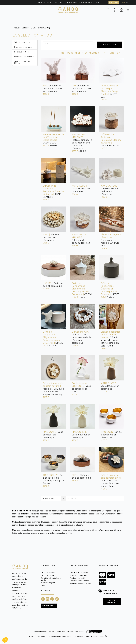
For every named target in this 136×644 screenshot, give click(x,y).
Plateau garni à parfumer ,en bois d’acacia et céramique (81, 337)
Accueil (17, 28)
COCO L (82, 289)
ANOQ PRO (114, 3)
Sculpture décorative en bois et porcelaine (53, 88)
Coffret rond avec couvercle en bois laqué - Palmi (111, 481)
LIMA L (53, 337)
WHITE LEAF (110, 91)
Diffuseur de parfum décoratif (81, 239)
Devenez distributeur (112, 601)
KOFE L (111, 289)
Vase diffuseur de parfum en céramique (110, 190)
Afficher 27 (113, 53)
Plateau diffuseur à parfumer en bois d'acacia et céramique (82, 141)
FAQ (43, 585)
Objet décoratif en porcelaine (81, 189)
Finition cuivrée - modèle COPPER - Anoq (111, 240)
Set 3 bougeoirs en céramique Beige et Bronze (53, 479)
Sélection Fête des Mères (22, 62)
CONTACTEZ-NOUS (49, 606)
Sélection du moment (23, 42)
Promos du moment (23, 47)
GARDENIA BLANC (111, 140)
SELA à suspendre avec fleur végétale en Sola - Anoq (111, 339)
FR (123, 3)
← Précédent (49, 498)
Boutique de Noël (22, 52)
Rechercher (109, 45)
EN (127, 3)
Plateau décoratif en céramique (51, 237)
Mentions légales (48, 583)
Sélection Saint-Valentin (24, 57)
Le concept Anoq (48, 573)
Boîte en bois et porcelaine (53, 285)
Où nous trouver (48, 575)
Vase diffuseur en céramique (110, 386)
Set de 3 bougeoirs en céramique (111, 435)
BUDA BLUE (53, 139)
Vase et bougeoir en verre (81, 387)
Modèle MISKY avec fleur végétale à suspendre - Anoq (53, 389)
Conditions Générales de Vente (51, 579)
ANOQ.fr (46, 636)
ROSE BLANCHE (53, 191)
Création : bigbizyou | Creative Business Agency (87, 636)
